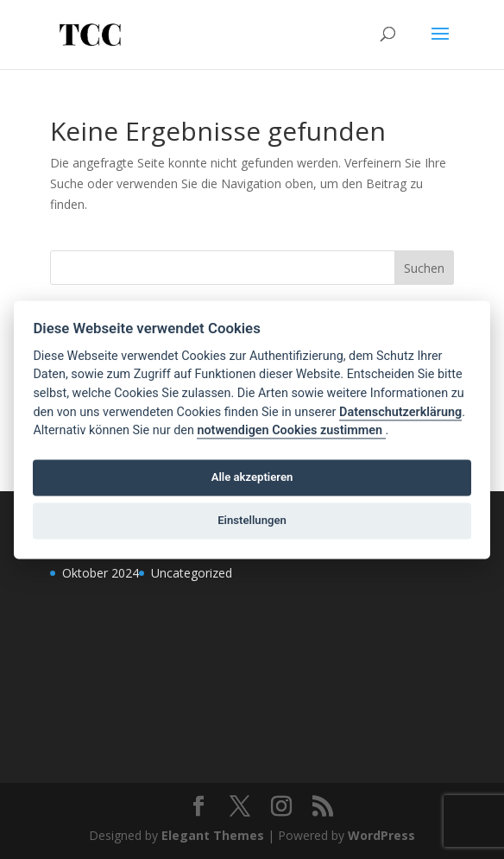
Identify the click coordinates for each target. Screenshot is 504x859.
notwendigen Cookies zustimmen (291, 431)
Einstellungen (252, 521)
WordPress (381, 835)
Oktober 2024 (101, 573)
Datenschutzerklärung (400, 412)
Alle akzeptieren (252, 478)
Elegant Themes (213, 835)
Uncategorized (192, 573)
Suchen (424, 268)
